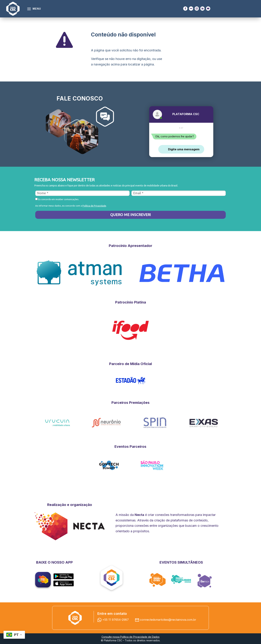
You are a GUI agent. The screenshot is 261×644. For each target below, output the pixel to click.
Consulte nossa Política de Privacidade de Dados (130, 637)
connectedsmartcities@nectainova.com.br (168, 620)
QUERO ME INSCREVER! (130, 215)
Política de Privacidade (94, 206)
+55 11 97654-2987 (114, 620)
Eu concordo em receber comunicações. (57, 199)
